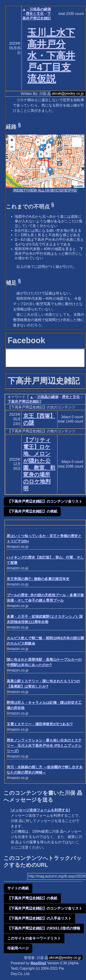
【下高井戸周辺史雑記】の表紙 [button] (32, 511)
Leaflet (79, 186)
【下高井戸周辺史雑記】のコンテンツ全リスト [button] (45, 501)
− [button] (12, 147)
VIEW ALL (36, 190)
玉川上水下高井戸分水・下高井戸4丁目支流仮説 (51, 56)
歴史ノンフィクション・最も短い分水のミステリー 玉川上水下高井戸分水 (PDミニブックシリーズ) (44, 746)
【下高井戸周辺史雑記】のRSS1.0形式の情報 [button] (44, 928)
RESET (20, 190)
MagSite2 (38, 963)
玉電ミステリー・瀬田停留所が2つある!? (40, 724)
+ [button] (12, 141)
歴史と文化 (35, 14)
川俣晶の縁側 (40, 9)
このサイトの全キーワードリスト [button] (34, 938)
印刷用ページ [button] (18, 948)
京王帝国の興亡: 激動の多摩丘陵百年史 (38, 579)
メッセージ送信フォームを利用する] (41, 810)
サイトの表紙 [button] (18, 888)
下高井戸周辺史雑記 (24, 402)
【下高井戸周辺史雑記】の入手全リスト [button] (39, 918)
